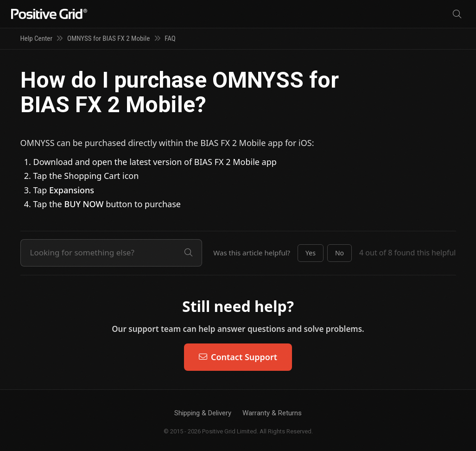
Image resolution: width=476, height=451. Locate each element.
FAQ (170, 38)
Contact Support (238, 357)
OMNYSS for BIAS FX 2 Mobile (108, 38)
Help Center (36, 38)
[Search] (457, 14)
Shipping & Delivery (203, 413)
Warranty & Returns (272, 413)
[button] (311, 253)
